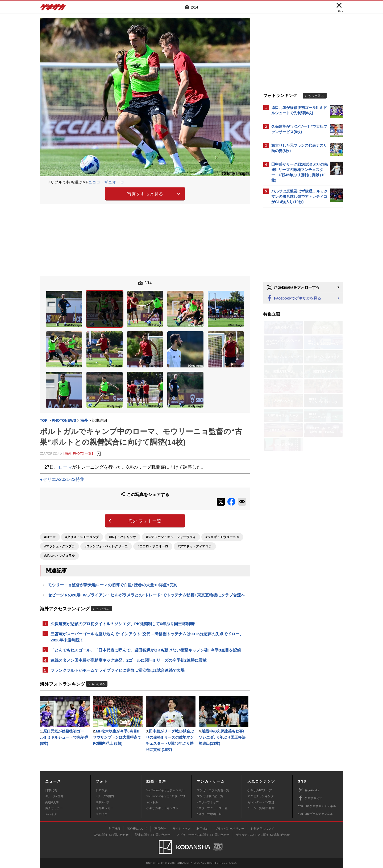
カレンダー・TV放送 (261, 802)
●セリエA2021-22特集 (62, 479)
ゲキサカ (53, 9)
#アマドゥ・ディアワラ (195, 546)
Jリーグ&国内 (54, 796)
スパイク (51, 814)
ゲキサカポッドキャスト (162, 808)
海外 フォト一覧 (145, 521)
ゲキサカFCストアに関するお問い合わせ (263, 835)
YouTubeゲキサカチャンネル (165, 790)
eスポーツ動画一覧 (209, 814)
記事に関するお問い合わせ (153, 835)
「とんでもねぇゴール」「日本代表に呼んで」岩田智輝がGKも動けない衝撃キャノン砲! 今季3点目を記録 (146, 650)
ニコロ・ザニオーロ (106, 182)
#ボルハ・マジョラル (59, 556)
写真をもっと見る (145, 194)
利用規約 (202, 829)
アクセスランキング (261, 796)
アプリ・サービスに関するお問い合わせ (203, 835)
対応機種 (115, 829)
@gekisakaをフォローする (293, 288)
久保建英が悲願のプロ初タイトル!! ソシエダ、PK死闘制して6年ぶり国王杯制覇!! (124, 624)
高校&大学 (52, 802)
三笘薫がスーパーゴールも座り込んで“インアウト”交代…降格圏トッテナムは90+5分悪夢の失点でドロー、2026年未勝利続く (147, 637)
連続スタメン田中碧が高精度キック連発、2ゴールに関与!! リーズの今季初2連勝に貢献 (129, 660)
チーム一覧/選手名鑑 (261, 808)
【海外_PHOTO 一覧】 (78, 453)
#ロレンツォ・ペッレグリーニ (106, 546)
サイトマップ (181, 829)
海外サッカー (54, 808)
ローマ (65, 467)
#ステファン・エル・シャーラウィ (171, 537)
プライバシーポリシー (230, 829)
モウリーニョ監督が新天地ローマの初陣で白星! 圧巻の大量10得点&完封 (113, 585)
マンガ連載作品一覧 (210, 796)
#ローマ (50, 537)
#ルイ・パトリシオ (122, 537)
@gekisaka (309, 790)
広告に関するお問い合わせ (111, 835)
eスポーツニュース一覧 (212, 808)
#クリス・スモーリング (82, 537)
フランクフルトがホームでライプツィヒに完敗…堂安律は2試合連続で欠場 (118, 670)
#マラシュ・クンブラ (59, 546)
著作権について (137, 829)
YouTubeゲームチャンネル (315, 814)
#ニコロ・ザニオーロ (153, 546)
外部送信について (263, 829)
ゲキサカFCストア (260, 790)
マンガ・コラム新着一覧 (213, 790)
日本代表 (51, 790)
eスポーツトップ (208, 802)
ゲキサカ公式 (310, 798)
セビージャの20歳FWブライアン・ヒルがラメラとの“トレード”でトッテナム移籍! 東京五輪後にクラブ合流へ (146, 595)
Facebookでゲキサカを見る (294, 299)
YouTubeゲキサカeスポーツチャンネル (166, 799)
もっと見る (103, 609)
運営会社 (160, 829)
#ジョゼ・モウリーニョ (222, 537)
